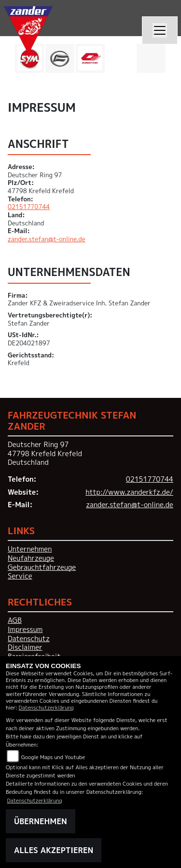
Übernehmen (41, 821)
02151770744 (29, 207)
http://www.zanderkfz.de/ (129, 492)
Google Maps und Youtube (53, 757)
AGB (15, 620)
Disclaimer (25, 647)
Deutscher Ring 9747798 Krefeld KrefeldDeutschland (45, 454)
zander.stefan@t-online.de (47, 239)
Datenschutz (29, 639)
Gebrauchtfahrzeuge (42, 567)
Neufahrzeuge (31, 558)
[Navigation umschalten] (160, 30)
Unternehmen (30, 549)
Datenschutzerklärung (46, 707)
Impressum (25, 630)
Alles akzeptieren (54, 850)
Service (20, 576)
